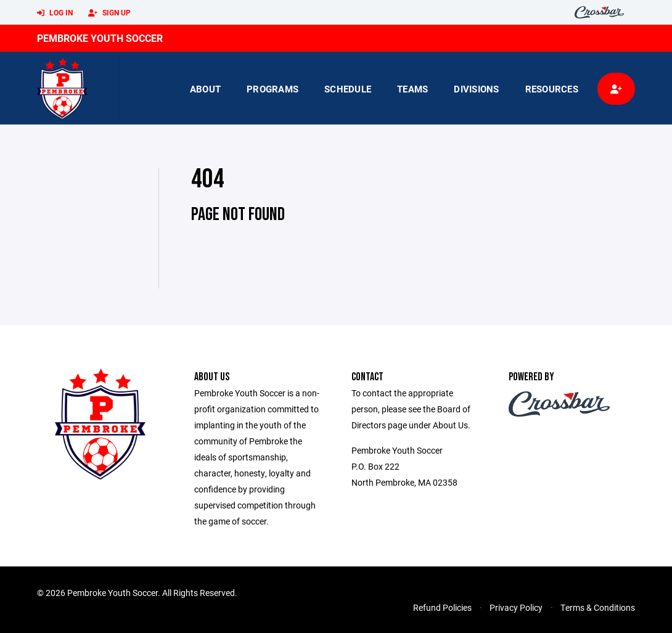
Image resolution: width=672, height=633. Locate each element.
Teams (412, 89)
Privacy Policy (516, 607)
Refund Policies (442, 607)
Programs (272, 89)
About (205, 89)
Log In (55, 13)
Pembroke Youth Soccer (100, 38)
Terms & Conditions (598, 607)
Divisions (476, 89)
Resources (552, 89)
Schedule (348, 89)
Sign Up (109, 13)
